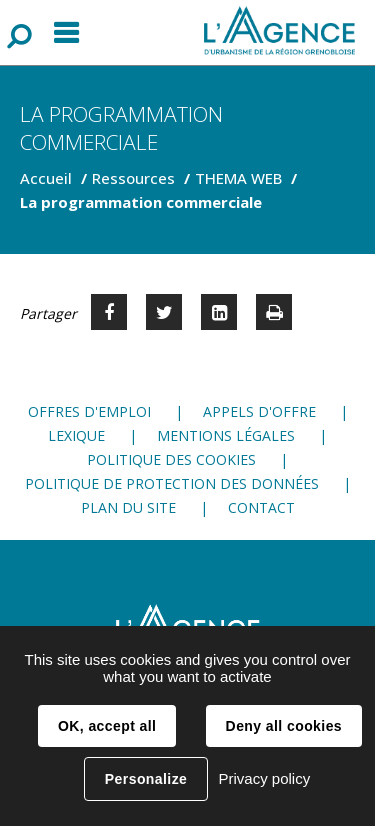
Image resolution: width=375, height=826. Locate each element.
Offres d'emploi (89, 411)
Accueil (46, 178)
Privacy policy (264, 778)
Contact (261, 507)
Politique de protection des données (172, 483)
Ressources (133, 178)
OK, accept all (107, 726)
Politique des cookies (171, 459)
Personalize (146, 779)
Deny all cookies (284, 726)
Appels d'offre (259, 411)
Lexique (76, 435)
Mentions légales (226, 435)
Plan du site (128, 507)
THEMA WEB (238, 178)
